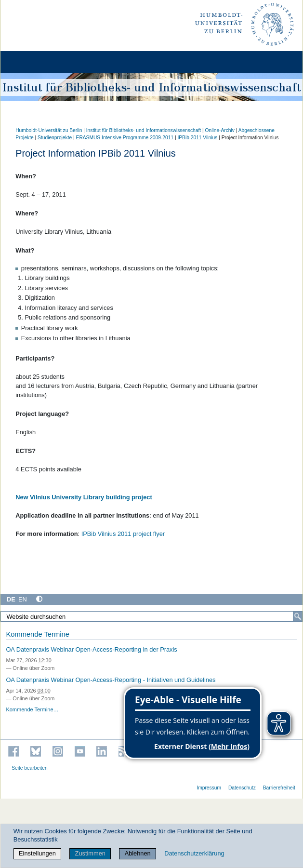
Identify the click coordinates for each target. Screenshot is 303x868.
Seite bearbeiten (30, 768)
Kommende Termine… (32, 709)
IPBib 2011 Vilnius (197, 138)
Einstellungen (37, 853)
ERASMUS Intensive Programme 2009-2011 (125, 138)
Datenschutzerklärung (194, 853)
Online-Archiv (219, 130)
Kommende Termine (37, 634)
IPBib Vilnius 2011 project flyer (123, 534)
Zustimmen (90, 853)
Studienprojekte (55, 138)
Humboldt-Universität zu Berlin (49, 130)
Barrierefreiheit (279, 788)
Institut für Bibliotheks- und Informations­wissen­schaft (144, 130)
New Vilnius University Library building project (84, 497)
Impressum (209, 788)
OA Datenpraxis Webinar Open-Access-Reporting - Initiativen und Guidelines (111, 680)
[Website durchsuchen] (151, 616)
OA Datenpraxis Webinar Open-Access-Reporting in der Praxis (91, 649)
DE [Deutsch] (11, 599)
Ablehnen (138, 853)
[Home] (35, 62)
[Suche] (298, 616)
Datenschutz (242, 788)
